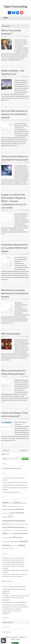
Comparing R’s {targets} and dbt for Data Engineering (14, 590)
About (18, 639)
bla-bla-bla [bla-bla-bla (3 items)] (24, 503)
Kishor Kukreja (7, 562)
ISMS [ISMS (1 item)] (26, 528)
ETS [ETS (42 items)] (10, 516)
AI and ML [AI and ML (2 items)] (11, 503)
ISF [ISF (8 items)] (23, 527)
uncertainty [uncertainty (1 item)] (11, 549)
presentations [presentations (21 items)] (21, 533)
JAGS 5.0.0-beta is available (10, 586)
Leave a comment (25, 77)
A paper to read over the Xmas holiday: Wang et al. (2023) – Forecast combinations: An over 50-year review (14, 201)
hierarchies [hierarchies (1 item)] (13, 524)
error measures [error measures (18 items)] (17, 513)
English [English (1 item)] (9, 513)
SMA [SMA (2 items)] (19, 542)
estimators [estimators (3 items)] (5, 517)
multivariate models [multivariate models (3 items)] (22, 530)
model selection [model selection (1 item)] (13, 530)
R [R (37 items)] (14, 537)
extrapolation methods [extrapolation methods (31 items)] (14, 521)
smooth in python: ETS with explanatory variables (14, 479)
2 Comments (26, 36)
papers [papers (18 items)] (5, 533)
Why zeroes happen (11, 334)
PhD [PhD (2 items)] (14, 534)
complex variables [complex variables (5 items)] (8, 509)
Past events (22, 637)
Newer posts (25, 450)
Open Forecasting (16, 6)
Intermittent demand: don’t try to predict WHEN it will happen (14, 248)
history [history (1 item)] (18, 524)
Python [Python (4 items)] (11, 537)
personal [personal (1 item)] (10, 534)
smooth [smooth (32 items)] (24, 541)
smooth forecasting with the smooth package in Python (15, 489)
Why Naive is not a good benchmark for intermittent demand (15, 293)
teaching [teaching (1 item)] (16, 546)
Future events (14, 637)
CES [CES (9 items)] (4, 506)
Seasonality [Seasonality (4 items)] (14, 541)
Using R (13, 639)
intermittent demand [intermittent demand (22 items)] (12, 527)
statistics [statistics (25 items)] (6, 545)
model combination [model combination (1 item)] (6, 530)
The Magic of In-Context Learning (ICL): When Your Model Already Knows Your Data (15, 597)
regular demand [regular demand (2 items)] (6, 542)
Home (7, 637)
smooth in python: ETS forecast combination (15, 482)
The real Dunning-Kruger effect (11, 492)
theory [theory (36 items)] (22, 545)
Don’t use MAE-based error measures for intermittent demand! (14, 114)
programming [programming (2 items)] (5, 538)
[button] (3, 641)
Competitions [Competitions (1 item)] (20, 506)
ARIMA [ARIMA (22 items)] (17, 503)
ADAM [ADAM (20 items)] (5, 503)
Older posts (5, 450)
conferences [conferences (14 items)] (19, 509)
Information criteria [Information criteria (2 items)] (24, 524)
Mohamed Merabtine (9, 570)
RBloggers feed (8, 581)
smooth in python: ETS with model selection (15, 485)
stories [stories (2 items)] (13, 546)
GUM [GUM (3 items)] (9, 524)
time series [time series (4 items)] (5, 548)
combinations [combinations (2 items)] (14, 506)
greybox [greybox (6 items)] (5, 524)
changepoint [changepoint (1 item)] (8, 506)
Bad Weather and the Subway (11, 602)
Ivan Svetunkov (7, 558)
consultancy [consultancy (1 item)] (5, 513)
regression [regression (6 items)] (19, 537)
